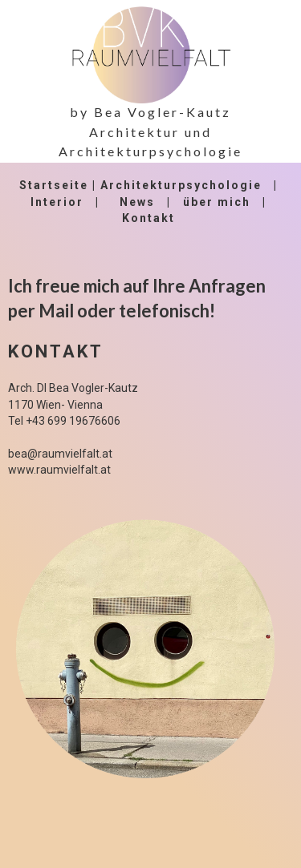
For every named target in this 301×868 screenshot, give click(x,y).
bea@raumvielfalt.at (60, 454)
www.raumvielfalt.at (59, 470)
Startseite (54, 185)
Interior (57, 202)
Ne (128, 202)
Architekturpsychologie (181, 185)
